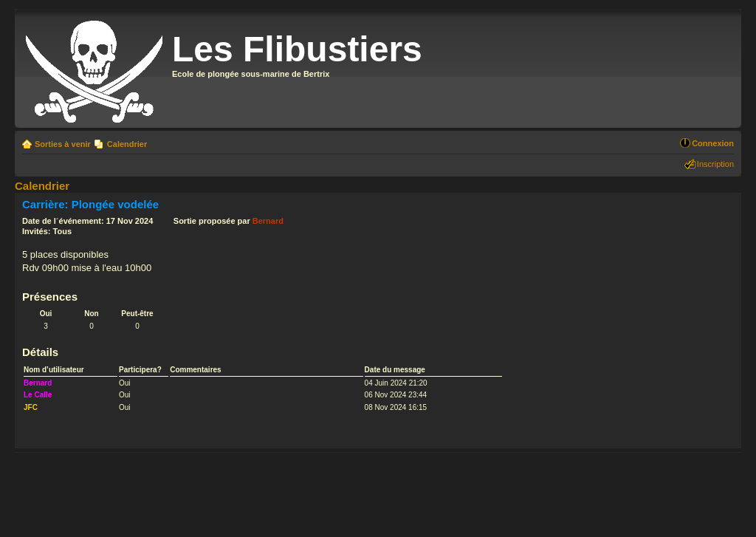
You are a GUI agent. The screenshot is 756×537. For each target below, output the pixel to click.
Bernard (268, 221)
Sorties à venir (63, 144)
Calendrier (127, 144)
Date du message (395, 370)
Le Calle (38, 395)
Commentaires (195, 370)
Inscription (715, 164)
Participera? (140, 370)
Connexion (713, 143)
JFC (31, 407)
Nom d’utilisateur (54, 370)
